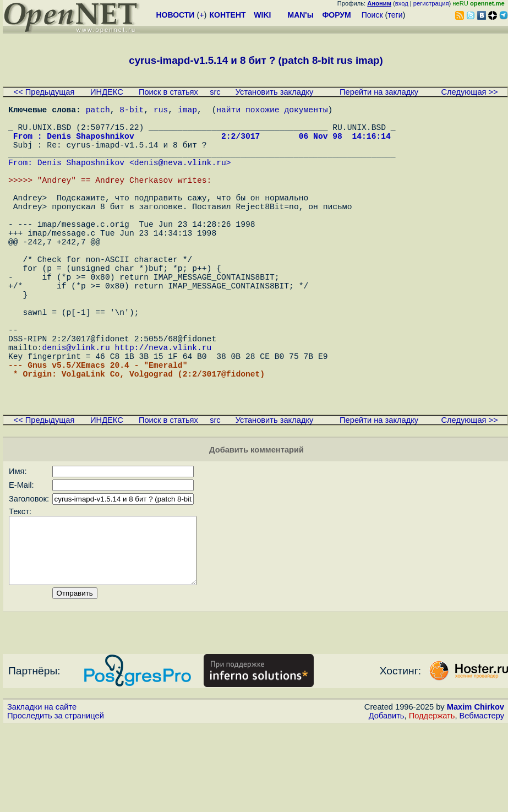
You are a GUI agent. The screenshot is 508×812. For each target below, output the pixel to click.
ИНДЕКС (107, 92)
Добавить (387, 802)
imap (187, 111)
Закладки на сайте (42, 793)
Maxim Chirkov (476, 793)
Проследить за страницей (56, 802)
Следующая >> (469, 92)
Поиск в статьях (168, 92)
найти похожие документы (272, 111)
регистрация (431, 3)
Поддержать (432, 802)
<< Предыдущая (44, 92)
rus (161, 111)
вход (402, 3)
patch (98, 111)
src (215, 92)
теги (395, 15)
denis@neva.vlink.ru (180, 177)
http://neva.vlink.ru (163, 408)
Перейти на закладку (379, 92)
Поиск (372, 15)
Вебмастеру (482, 802)
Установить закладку (275, 92)
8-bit (132, 111)
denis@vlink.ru (76, 408)
